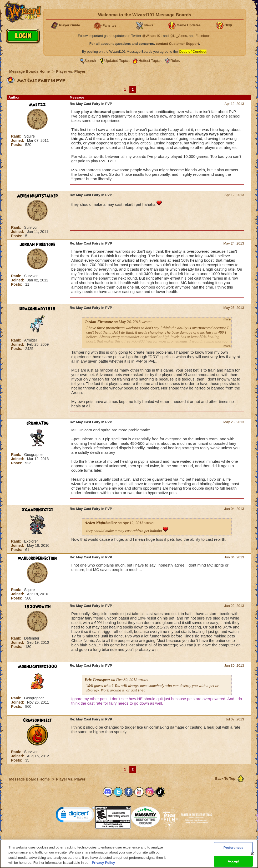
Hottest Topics (150, 61)
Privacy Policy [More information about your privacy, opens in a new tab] (103, 865)
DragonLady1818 (37, 309)
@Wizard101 (152, 36)
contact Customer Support (178, 44)
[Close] (252, 856)
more (227, 319)
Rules (175, 61)
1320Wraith (37, 607)
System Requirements (95, 841)
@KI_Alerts (178, 36)
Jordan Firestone (37, 245)
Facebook (203, 36)
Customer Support (128, 841)
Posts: (17, 145)
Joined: (18, 140)
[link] (75, 816)
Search (90, 61)
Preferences (180, 841)
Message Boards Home (30, 71)
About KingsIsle (157, 841)
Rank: (17, 136)
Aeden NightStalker (37, 196)
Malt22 (37, 105)
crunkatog (37, 423)
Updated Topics (117, 61)
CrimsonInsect (37, 720)
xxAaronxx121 (37, 510)
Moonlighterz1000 (37, 667)
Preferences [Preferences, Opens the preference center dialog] (234, 850)
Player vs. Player (71, 71)
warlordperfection (37, 558)
